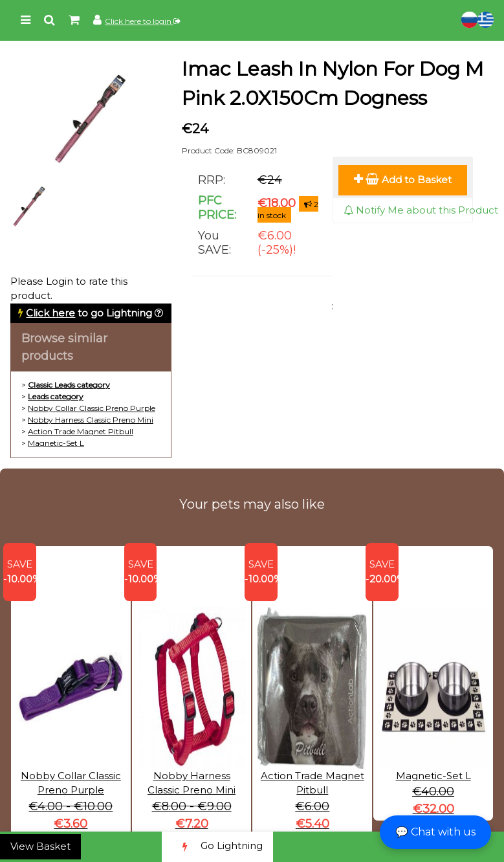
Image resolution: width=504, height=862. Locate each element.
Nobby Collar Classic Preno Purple (92, 408)
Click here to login (143, 21)
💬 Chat (435, 832)
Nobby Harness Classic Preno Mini (91, 420)
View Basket (40, 846)
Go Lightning (217, 847)
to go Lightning (89, 313)
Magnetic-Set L (56, 443)
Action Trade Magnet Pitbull (81, 431)
